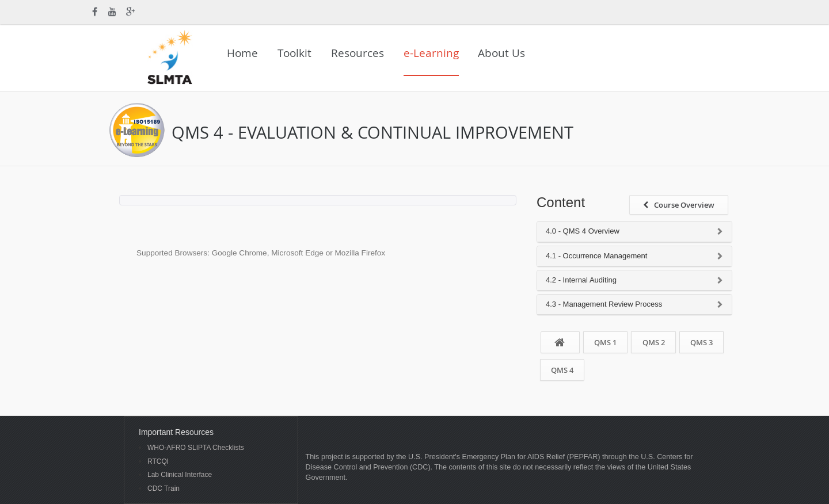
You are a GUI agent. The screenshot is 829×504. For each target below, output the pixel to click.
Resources (358, 53)
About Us (501, 53)
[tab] (634, 232)
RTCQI (158, 462)
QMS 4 (562, 370)
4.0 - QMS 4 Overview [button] (583, 231)
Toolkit (294, 53)
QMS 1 (605, 342)
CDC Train (163, 489)
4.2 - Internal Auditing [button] (581, 280)
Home (242, 53)
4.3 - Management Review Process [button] (604, 304)
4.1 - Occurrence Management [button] (596, 256)
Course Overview (679, 205)
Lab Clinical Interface (180, 475)
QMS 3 (701, 342)
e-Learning (431, 53)
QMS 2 (654, 342)
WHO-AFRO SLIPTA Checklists (196, 448)
